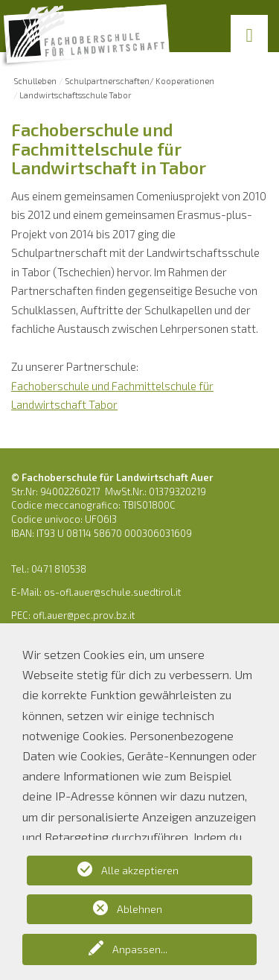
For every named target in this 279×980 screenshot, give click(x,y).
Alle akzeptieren (140, 870)
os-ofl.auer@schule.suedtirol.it (112, 592)
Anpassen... (140, 949)
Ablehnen (139, 909)
